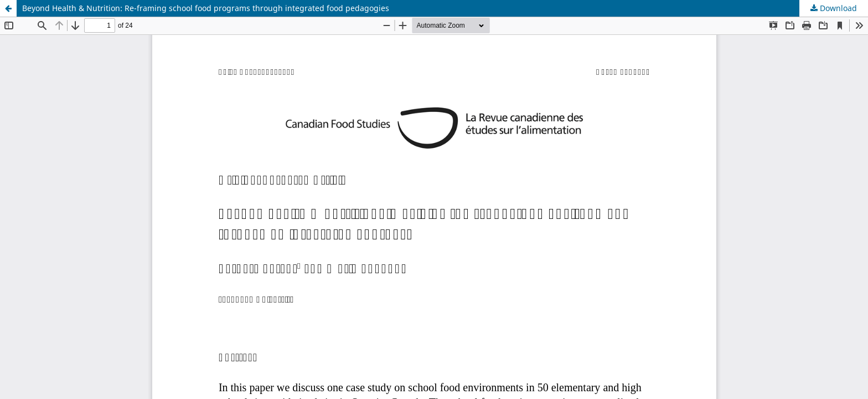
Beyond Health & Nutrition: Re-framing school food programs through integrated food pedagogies (206, 8)
